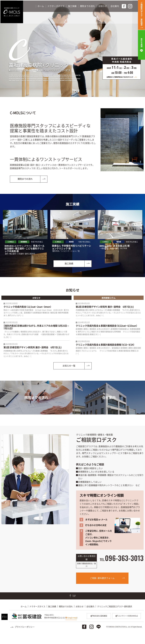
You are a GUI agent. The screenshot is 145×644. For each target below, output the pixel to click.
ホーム (24, 617)
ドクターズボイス (37, 617)
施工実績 (52, 617)
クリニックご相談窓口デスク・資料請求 (115, 617)
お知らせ (80, 617)
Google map (71, 628)
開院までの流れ (66, 617)
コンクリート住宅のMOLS (127, 626)
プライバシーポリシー (25, 637)
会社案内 (90, 617)
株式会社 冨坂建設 (99, 626)
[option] (25, 233)
